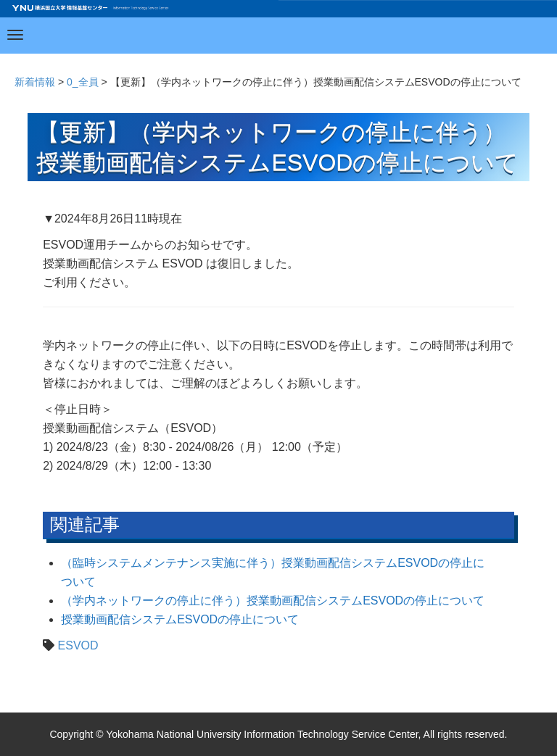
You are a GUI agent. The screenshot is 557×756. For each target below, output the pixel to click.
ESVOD (78, 645)
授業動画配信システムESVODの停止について (180, 619)
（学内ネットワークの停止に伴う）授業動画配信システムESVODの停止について (273, 601)
